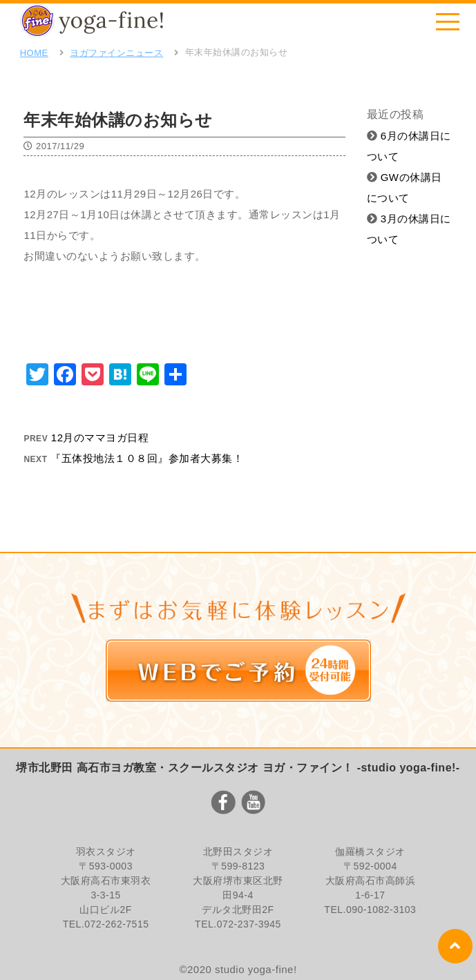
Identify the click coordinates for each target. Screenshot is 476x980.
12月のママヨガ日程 (100, 438)
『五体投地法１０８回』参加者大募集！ (147, 458)
